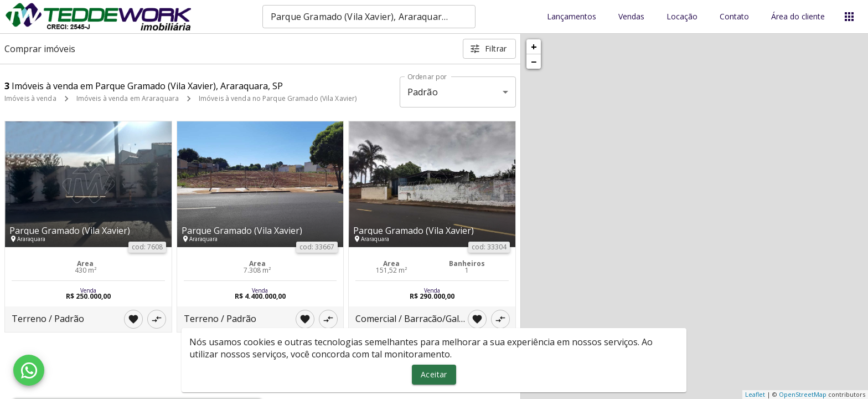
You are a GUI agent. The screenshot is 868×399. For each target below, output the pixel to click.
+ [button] (534, 47)
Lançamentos (572, 17)
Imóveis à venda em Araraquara (128, 98)
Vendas (631, 17)
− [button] (534, 62)
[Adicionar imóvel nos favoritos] (133, 319)
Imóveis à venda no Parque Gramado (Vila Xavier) (278, 98)
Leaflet (755, 394)
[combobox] (369, 17)
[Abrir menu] (849, 17)
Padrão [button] (423, 92)
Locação (682, 17)
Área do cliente (798, 17)
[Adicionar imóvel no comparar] (157, 319)
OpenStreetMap (803, 394)
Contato (734, 17)
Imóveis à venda (30, 98)
